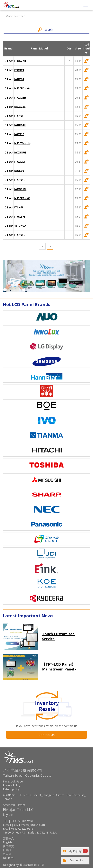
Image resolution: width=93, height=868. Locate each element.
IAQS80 (19, 171)
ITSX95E (20, 235)
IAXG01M (20, 189)
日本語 (7, 850)
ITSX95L (20, 180)
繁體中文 (8, 838)
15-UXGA (20, 226)
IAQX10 (19, 134)
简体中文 (8, 846)
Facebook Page (13, 781)
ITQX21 (19, 70)
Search (49, 30)
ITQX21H (20, 97)
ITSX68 (19, 207)
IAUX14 (19, 79)
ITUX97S (20, 217)
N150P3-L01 (22, 198)
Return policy (11, 789)
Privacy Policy (12, 785)
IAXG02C (20, 107)
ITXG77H (20, 61)
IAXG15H (20, 152)
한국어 (7, 854)
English (7, 842)
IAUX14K (20, 125)
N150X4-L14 (22, 143)
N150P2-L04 (22, 88)
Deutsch (8, 858)
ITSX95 (19, 116)
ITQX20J (20, 162)
